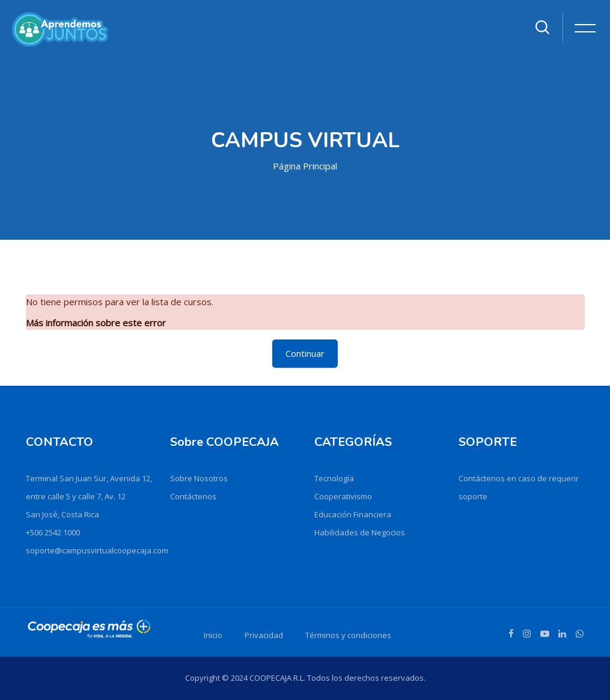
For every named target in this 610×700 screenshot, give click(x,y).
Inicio (213, 635)
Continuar (305, 353)
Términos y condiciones (348, 635)
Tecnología (334, 478)
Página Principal (305, 166)
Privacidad (264, 635)
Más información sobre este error (96, 323)
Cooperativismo (343, 496)
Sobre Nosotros (199, 478)
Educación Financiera (353, 514)
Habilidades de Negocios (360, 532)
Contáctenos (193, 496)
